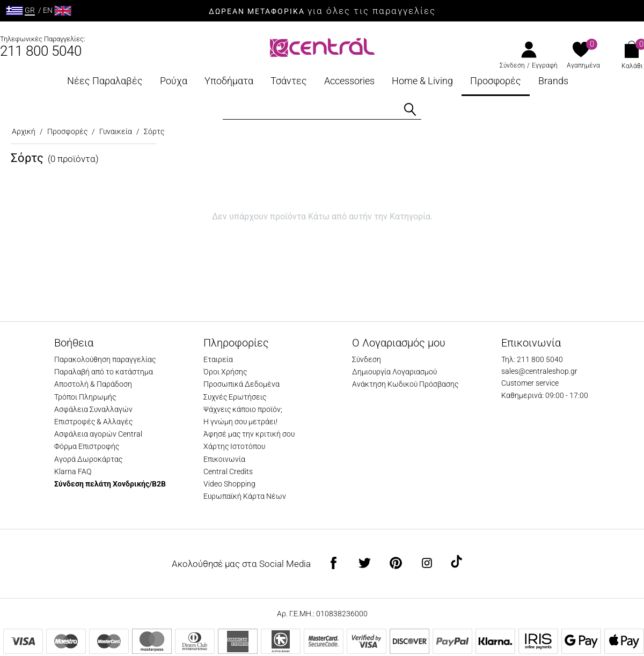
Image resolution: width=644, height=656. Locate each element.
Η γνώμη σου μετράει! (240, 422)
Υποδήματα (229, 81)
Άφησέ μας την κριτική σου (249, 434)
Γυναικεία (116, 131)
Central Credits (228, 471)
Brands (553, 81)
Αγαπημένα (583, 65)
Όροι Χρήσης (225, 372)
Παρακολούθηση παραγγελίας (105, 359)
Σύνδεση (512, 65)
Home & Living (422, 81)
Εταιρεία (218, 359)
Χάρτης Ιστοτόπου (234, 446)
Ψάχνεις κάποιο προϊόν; (243, 409)
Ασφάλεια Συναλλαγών (93, 409)
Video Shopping (229, 484)
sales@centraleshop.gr (539, 371)
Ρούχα (174, 81)
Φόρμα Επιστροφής (87, 446)
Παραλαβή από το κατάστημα (104, 372)
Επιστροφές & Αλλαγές (93, 422)
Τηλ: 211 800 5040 (532, 359)
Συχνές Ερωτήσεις (235, 397)
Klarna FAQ (73, 471)
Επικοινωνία (224, 459)
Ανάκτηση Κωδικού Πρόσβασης (405, 384)
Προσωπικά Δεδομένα (241, 384)
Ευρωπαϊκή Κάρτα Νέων (245, 496)
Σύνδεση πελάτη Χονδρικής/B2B (110, 484)
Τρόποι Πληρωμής (85, 397)
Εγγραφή (545, 65)
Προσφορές (496, 81)
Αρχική (24, 131)
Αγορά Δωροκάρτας (88, 459)
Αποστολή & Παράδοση (93, 384)
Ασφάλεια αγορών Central (98, 434)
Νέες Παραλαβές (105, 81)
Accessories (349, 81)
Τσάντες (289, 81)
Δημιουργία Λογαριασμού (394, 372)
